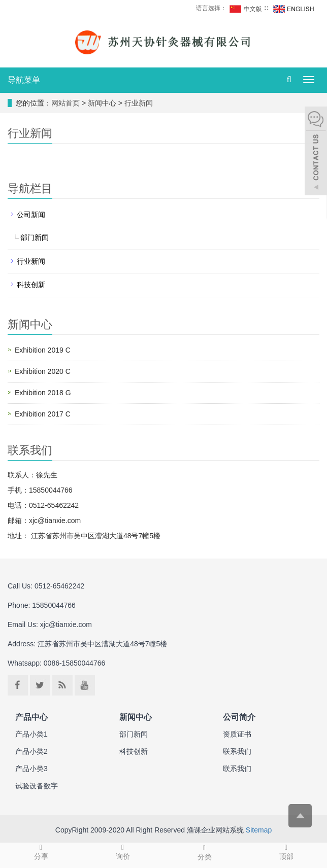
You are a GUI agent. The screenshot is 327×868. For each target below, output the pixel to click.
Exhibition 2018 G (43, 393)
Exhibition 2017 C (43, 414)
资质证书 (237, 734)
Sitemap (259, 830)
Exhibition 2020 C (43, 371)
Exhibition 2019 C (43, 350)
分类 (204, 852)
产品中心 (31, 717)
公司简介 (239, 717)
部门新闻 (35, 237)
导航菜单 (24, 80)
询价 (123, 852)
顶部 (286, 852)
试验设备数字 (37, 786)
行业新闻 (138, 103)
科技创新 (31, 285)
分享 (41, 852)
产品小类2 (31, 751)
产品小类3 (31, 769)
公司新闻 (31, 215)
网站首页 (66, 103)
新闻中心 (103, 103)
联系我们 (237, 751)
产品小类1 (31, 734)
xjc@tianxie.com (66, 624)
